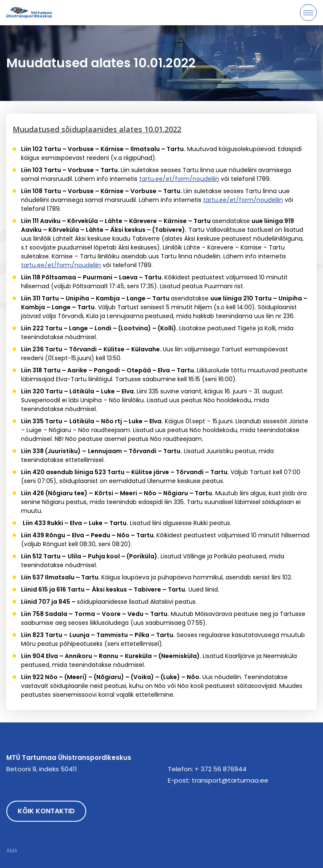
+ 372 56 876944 (221, 769)
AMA (12, 851)
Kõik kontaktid (46, 811)
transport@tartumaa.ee (230, 780)
